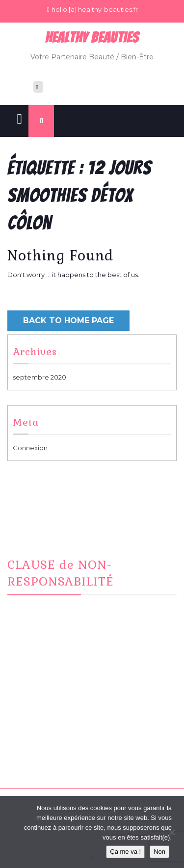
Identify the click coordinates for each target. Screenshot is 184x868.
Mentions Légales (48, 746)
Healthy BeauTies (92, 38)
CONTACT (36, 734)
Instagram (35, 722)
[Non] (172, 832)
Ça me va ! (125, 852)
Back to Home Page (68, 320)
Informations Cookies (53, 758)
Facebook (36, 710)
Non (159, 852)
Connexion (30, 448)
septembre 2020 (39, 377)
